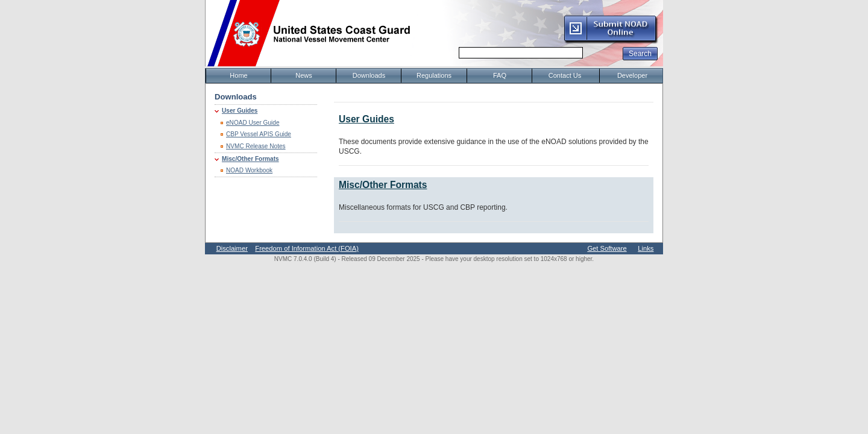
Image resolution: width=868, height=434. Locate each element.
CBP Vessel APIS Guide (259, 134)
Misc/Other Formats (250, 159)
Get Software (607, 248)
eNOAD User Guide (253, 123)
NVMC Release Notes (256, 146)
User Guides (240, 111)
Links (646, 248)
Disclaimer (232, 248)
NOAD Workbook (249, 170)
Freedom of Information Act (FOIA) (307, 248)
